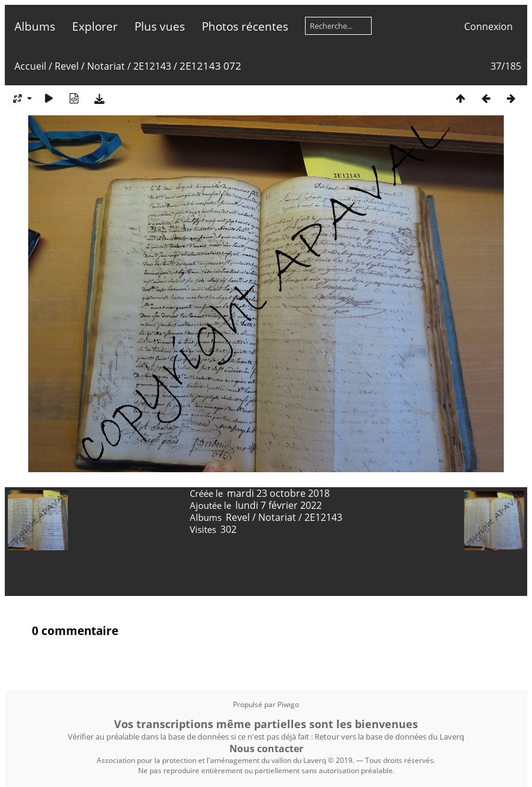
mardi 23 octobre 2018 (278, 493)
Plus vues (160, 26)
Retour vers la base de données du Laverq (389, 737)
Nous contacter (266, 749)
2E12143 (152, 66)
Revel (67, 66)
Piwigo (288, 704)
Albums (35, 26)
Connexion (488, 26)
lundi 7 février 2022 (279, 505)
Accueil (30, 66)
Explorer (95, 26)
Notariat (106, 66)
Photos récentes (245, 26)
